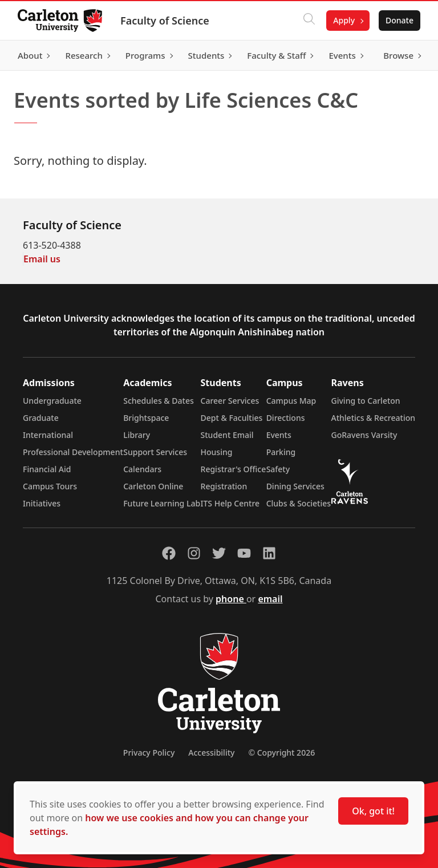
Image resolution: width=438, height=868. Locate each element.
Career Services (230, 401)
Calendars (142, 469)
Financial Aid (47, 469)
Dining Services (295, 486)
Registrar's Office (234, 469)
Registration (224, 486)
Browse (398, 55)
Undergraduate (52, 401)
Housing (217, 452)
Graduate (41, 418)
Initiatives (42, 503)
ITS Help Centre (230, 503)
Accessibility (211, 753)
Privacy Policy (149, 753)
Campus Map (291, 401)
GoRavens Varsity (364, 435)
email (270, 599)
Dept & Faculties (232, 418)
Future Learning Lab (162, 503)
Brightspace (146, 418)
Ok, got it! (373, 811)
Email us (42, 259)
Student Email (227, 435)
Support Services (155, 452)
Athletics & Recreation (373, 418)
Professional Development (73, 452)
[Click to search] (309, 21)
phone (231, 599)
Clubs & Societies (299, 503)
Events (279, 435)
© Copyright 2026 (281, 753)
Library (137, 435)
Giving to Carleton (366, 401)
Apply (343, 20)
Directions (286, 418)
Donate (399, 20)
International (48, 435)
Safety (278, 469)
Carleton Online (153, 486)
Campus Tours (50, 486)
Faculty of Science (165, 21)
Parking (281, 452)
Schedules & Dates (159, 401)
